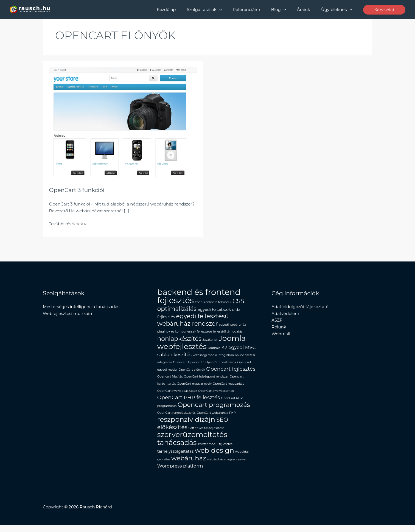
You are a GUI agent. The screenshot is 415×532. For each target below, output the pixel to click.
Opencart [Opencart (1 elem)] (180, 365)
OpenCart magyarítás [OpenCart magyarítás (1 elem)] (228, 387)
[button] (232, 10)
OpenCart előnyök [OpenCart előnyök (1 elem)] (192, 372)
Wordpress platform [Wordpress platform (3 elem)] (180, 473)
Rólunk (279, 327)
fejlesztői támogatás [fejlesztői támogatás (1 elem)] (228, 333)
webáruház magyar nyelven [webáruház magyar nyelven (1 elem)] (227, 466)
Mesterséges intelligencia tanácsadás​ (81, 307)
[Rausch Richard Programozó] (30, 9)
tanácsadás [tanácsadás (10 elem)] (177, 448)
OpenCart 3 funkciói (78, 190)
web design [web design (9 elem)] (214, 457)
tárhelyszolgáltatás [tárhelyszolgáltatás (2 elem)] (176, 458)
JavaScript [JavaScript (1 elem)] (210, 341)
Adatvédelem (285, 313)
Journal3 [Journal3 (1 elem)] (214, 350)
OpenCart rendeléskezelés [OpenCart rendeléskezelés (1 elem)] (176, 417)
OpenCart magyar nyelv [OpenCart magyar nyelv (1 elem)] (194, 387)
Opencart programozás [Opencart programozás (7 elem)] (214, 409)
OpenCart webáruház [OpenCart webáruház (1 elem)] (212, 417)
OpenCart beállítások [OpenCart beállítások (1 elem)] (221, 365)
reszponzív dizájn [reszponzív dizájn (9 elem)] (186, 424)
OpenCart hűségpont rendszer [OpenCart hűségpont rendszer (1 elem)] (206, 380)
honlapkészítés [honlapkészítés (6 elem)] (179, 340)
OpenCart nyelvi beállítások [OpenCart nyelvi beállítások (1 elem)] (177, 394)
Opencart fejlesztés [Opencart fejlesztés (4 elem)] (231, 372)
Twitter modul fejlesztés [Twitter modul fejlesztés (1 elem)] (215, 450)
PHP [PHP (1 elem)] (232, 417)
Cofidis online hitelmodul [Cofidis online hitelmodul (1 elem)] (213, 302)
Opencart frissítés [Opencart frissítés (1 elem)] (170, 380)
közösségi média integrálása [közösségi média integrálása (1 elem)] (213, 357)
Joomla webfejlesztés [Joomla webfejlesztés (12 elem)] (202, 344)
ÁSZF (277, 320)
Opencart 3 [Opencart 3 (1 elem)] (196, 365)
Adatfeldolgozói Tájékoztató (300, 307)
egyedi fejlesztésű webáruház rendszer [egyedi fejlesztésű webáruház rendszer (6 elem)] (193, 320)
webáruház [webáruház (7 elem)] (189, 465)
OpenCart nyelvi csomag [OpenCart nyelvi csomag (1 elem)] (216, 394)
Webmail (281, 334)
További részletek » (68, 223)
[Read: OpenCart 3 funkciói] (123, 122)
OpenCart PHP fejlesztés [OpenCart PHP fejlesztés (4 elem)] (189, 401)
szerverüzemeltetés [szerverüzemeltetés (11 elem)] (192, 440)
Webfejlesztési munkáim (68, 313)
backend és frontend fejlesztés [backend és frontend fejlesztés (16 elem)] (199, 296)
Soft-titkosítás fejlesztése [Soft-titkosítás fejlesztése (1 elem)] (207, 433)
